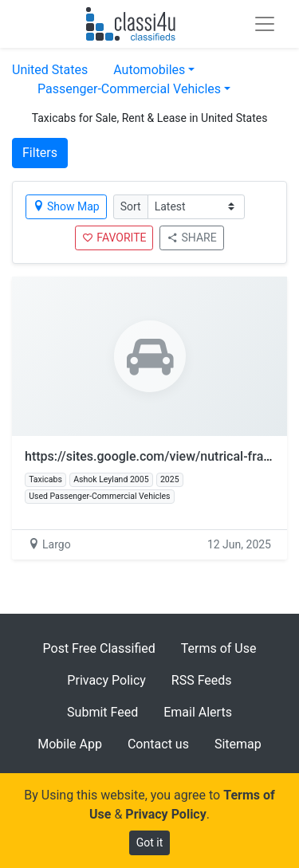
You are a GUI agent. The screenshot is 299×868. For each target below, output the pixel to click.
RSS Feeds (202, 680)
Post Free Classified (99, 648)
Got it (150, 842)
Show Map (66, 206)
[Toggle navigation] (265, 24)
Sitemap (238, 744)
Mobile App (70, 744)
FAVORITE (114, 238)
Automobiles (149, 70)
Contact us (158, 744)
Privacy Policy (106, 680)
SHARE (191, 238)
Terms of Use (219, 648)
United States (50, 70)
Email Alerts (198, 712)
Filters (40, 153)
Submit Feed (102, 712)
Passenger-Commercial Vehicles (129, 89)
